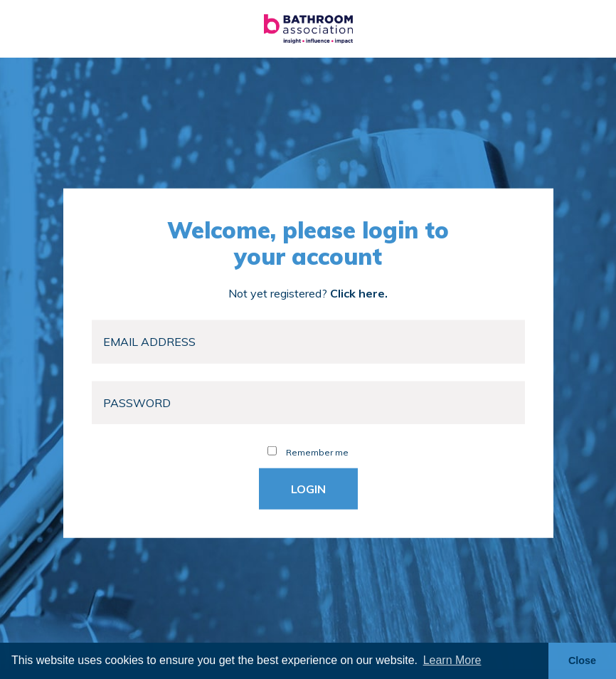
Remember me (308, 452)
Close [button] (582, 660)
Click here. (359, 293)
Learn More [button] (452, 660)
